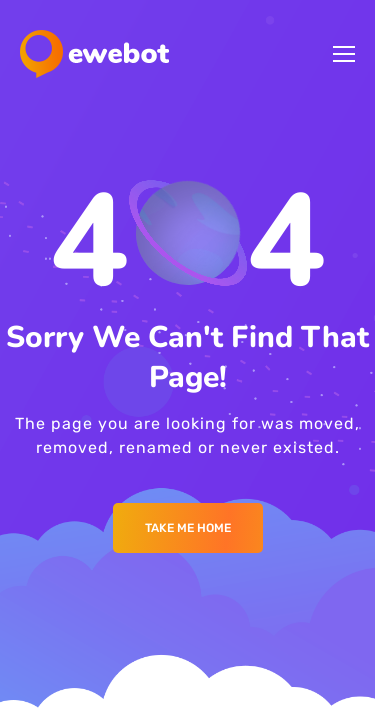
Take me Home (188, 528)
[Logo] (94, 54)
